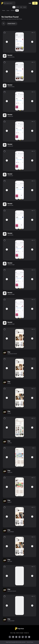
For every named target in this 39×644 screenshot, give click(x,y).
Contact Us (26, 633)
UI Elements (13, 11)
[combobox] (11, 3)
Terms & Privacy (30, 642)
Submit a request (20, 633)
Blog (14, 633)
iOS (14, 7)
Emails (25, 7)
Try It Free (35, 3)
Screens (8, 11)
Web (21, 7)
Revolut (10, 55)
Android (17, 7)
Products (4, 11)
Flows (17, 11)
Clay (9, 352)
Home (11, 633)
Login (30, 3)
